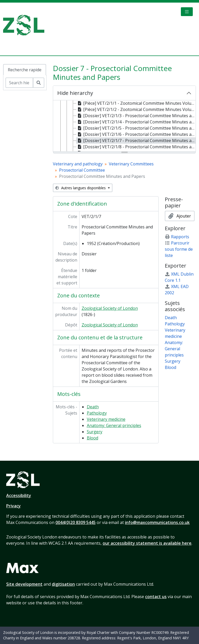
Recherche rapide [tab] (25, 70)
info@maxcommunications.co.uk (157, 522)
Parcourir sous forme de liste (179, 249)
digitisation (63, 584)
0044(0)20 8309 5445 (76, 522)
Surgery (95, 432)
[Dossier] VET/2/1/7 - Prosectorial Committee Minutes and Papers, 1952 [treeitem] (136, 141)
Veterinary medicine (106, 419)
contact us (156, 597)
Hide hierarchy (75, 93)
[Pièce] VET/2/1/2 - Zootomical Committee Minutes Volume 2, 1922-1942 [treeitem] (136, 109)
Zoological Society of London (110, 308)
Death (93, 407)
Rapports (177, 237)
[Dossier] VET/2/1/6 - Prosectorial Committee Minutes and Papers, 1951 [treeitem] (136, 134)
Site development (24, 584)
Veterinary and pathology (78, 164)
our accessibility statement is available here (147, 543)
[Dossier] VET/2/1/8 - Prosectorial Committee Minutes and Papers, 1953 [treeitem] (136, 147)
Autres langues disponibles (81, 188)
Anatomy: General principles (114, 425)
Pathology (97, 413)
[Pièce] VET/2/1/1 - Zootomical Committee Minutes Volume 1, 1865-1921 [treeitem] (136, 103)
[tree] (124, 126)
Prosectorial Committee (82, 170)
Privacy (13, 506)
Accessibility (19, 495)
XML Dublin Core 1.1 (179, 277)
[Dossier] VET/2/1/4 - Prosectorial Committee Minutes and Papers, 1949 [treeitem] (136, 122)
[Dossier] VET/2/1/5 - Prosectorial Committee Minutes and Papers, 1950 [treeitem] (136, 128)
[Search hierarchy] (19, 83)
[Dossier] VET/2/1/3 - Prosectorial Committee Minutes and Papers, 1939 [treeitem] (136, 116)
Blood (93, 438)
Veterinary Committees (131, 164)
